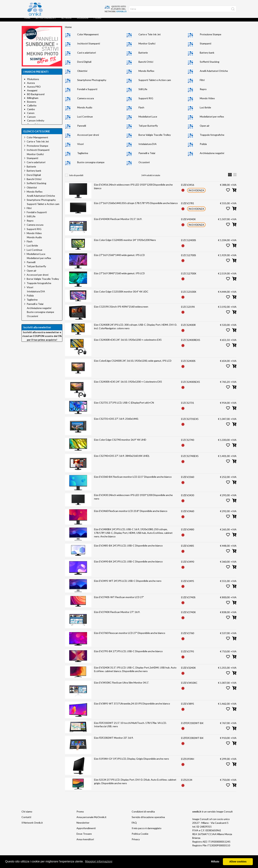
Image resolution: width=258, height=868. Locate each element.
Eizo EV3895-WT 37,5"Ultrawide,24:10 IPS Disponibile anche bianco (132, 707)
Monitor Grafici (147, 47)
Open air (205, 129)
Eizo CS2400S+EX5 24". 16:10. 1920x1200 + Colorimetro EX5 (128, 385)
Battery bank (207, 56)
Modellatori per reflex (212, 120)
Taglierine (83, 157)
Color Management (88, 38)
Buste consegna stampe (91, 166)
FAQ (134, 826)
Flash (141, 111)
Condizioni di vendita (143, 815)
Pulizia (203, 148)
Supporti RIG (146, 102)
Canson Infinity (36, 124)
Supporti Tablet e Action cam (155, 84)
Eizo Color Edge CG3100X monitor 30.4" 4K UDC (121, 295)
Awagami (32, 94)
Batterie (143, 56)
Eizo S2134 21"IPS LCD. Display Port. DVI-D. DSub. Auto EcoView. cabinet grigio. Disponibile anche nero (135, 785)
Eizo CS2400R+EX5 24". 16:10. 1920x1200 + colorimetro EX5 (128, 343)
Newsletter (83, 826)
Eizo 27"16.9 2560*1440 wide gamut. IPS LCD (119, 259)
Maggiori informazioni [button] (99, 861)
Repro (203, 93)
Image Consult (224, 815)
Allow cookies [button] (238, 862)
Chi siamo (27, 815)
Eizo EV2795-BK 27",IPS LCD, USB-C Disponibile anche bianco (128, 655)
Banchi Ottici (146, 65)
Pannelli (82, 129)
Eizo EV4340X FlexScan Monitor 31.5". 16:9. (118, 223)
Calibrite (32, 109)
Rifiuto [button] (215, 862)
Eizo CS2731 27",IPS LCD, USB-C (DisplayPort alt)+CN (124, 406)
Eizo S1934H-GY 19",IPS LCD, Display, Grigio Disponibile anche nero (132, 762)
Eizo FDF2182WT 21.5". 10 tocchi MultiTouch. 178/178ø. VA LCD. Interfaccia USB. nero (130, 728)
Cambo (31, 113)
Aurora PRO (34, 90)
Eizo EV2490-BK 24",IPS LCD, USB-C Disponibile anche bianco (128, 565)
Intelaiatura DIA (148, 148)
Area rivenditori (85, 843)
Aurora (31, 86)
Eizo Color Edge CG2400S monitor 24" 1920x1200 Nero (125, 244)
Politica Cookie (140, 837)
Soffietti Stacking (210, 65)
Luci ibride (205, 111)
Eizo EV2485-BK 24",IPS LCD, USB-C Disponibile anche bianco (128, 549)
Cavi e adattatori (87, 56)
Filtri (202, 84)
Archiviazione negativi (212, 157)
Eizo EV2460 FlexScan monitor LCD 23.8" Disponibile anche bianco (131, 515)
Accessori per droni (88, 138)
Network (66, 21)
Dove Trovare (84, 837)
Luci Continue (85, 120)
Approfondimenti (46, 21)
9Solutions (33, 83)
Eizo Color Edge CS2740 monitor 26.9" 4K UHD (120, 443)
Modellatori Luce (148, 120)
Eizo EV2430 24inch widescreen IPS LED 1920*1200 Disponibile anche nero (133, 500)
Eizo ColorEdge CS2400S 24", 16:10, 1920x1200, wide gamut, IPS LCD (133, 364)
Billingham (33, 101)
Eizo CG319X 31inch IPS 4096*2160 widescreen (121, 310)
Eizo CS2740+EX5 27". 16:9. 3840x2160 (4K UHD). (122, 459)
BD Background (36, 98)
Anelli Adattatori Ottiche (214, 74)
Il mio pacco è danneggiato (147, 832)
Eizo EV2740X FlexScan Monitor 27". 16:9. (117, 616)
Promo (98, 21)
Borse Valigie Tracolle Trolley (155, 138)
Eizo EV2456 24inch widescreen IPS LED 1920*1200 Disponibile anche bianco (133, 190)
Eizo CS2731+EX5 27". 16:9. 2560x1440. (116, 422)
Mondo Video (207, 102)
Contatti (26, 821)
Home (27, 21)
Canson (31, 120)
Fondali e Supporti (87, 93)
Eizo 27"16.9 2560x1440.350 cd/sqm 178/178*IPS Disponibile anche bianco (136, 207)
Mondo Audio (85, 111)
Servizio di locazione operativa (148, 821)
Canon (31, 117)
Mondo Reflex (146, 74)
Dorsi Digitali (84, 65)
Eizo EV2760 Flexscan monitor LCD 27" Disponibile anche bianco (130, 636)
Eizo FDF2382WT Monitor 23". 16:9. (114, 741)
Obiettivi (82, 74)
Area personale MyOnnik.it (91, 821)
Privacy (136, 843)
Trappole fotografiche (212, 138)
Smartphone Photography (92, 84)
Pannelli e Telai (147, 157)
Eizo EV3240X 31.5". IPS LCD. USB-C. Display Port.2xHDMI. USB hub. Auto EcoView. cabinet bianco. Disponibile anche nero (135, 673)
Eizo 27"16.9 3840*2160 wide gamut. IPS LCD (119, 277)
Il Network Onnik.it (32, 826)
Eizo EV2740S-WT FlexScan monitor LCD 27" (119, 601)
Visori (80, 148)
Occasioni (83, 21)
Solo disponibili (76, 179)
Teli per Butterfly (148, 129)
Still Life (143, 93)
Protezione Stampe (211, 38)
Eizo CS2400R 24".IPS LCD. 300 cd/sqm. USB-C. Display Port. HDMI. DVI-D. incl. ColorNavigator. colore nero (136, 330)
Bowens (32, 105)
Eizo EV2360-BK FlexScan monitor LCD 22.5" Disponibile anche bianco (133, 480)
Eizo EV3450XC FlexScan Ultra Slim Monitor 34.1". (121, 686)
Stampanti (206, 47)
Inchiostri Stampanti (89, 47)
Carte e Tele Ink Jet (150, 38)
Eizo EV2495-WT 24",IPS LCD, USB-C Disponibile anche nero (128, 584)
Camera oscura (86, 102)
